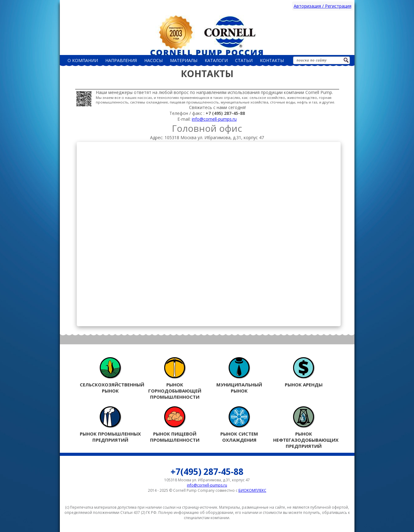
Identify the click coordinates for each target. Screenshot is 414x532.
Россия (207, 35)
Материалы (184, 60)
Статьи (244, 60)
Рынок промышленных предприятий (110, 424)
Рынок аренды (304, 372)
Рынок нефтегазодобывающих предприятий (304, 428)
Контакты (272, 60)
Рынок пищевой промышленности (175, 424)
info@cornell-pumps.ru (214, 119)
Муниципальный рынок (239, 375)
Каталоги (216, 60)
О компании (83, 60)
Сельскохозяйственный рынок (110, 375)
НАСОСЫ (153, 60)
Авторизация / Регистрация (323, 6)
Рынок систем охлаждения (239, 424)
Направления (121, 60)
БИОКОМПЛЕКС (252, 490)
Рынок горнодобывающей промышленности (175, 378)
